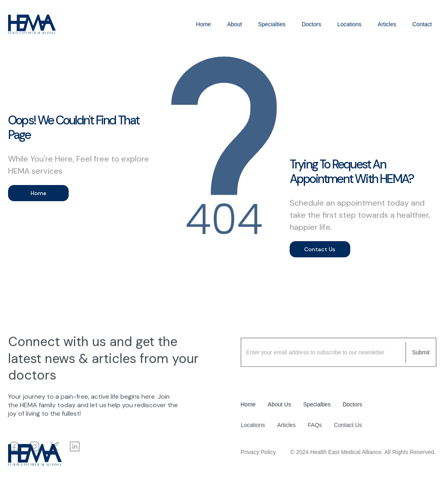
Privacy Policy (258, 452)
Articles (387, 24)
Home (203, 24)
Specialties (272, 24)
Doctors (311, 24)
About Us (280, 404)
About (235, 24)
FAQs (314, 429)
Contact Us (320, 249)
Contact (422, 24)
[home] (32, 24)
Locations (349, 24)
